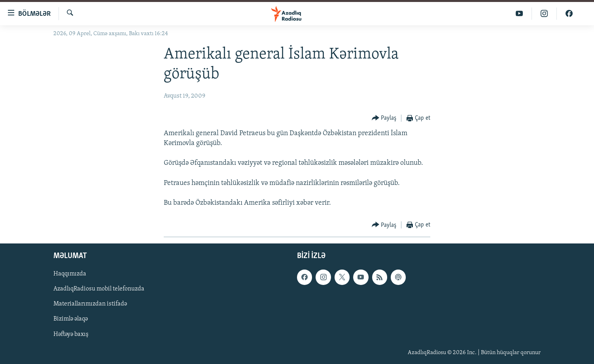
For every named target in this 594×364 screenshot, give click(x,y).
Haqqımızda (70, 274)
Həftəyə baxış (71, 334)
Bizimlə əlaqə (71, 319)
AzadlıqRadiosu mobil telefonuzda (99, 289)
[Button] (384, 118)
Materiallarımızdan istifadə (90, 304)
